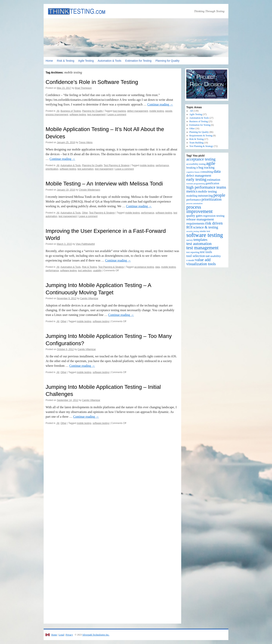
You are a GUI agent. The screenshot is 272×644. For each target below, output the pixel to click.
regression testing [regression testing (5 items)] (214, 216)
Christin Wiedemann (90, 190)
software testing (78, 115)
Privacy (69, 635)
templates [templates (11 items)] (200, 240)
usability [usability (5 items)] (215, 256)
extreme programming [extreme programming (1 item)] (196, 184)
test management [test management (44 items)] (202, 248)
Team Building (196, 143)
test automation (85, 169)
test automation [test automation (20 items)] (199, 244)
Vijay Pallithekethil (85, 244)
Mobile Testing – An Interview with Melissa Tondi (104, 184)
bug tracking (119, 111)
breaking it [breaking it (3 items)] (192, 168)
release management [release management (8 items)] (200, 219)
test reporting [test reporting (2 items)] (193, 252)
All (58, 111)
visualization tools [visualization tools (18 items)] (201, 264)
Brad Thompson (83, 88)
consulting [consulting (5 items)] (207, 172)
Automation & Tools (109, 61)
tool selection (85, 271)
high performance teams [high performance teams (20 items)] (206, 187)
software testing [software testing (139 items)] (205, 235)
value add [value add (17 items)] (203, 260)
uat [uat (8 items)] (208, 256)
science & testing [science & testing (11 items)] (206, 227)
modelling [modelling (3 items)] (192, 196)
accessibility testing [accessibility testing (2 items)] (196, 164)
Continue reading (160, 104)
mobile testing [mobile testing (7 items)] (207, 191)
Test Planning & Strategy (117, 165)
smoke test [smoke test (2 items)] (205, 231)
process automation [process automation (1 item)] (194, 203)
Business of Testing (71, 111)
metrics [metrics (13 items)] (192, 191)
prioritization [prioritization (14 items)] (211, 199)
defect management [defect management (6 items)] (199, 176)
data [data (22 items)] (217, 171)
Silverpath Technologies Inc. (96, 635)
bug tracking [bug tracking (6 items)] (206, 168)
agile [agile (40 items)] (211, 163)
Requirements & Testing (201, 136)
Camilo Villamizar (89, 298)
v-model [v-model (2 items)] (190, 260)
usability (97, 271)
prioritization (52, 169)
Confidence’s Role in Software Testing (92, 82)
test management (96, 115)
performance (162, 165)
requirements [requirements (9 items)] (195, 223)
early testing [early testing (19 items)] (196, 179)
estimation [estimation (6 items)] (214, 180)
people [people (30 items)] (219, 195)
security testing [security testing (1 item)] (193, 231)
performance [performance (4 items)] (194, 200)
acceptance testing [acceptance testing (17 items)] (201, 159)
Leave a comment (117, 115)
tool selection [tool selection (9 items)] (196, 256)
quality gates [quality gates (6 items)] (194, 216)
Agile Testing (86, 61)
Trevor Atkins (86, 142)
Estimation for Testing (138, 61)
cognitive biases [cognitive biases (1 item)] (193, 172)
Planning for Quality (167, 61)
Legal (61, 635)
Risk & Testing (65, 61)
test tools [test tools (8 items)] (206, 252)
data (158, 267)
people (169, 111)
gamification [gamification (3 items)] (212, 183)
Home (49, 61)
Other (85, 213)
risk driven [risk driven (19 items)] (214, 223)
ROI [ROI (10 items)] (189, 227)
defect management (138, 111)
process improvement (57, 115)
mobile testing (157, 111)
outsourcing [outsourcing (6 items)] (205, 196)
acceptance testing (144, 267)
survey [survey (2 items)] (190, 240)
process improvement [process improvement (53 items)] (199, 209)
